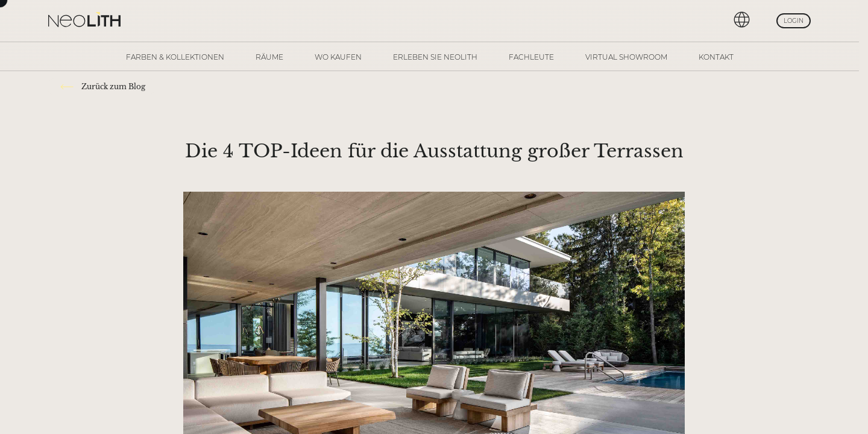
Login (794, 21)
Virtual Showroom (626, 57)
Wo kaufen (338, 57)
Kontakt (716, 57)
